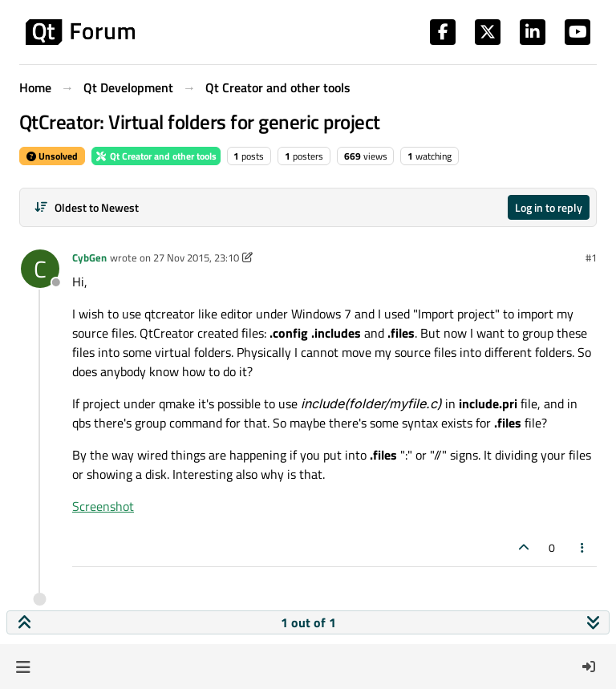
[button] (23, 667)
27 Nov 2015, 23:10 (196, 257)
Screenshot (103, 506)
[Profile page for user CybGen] (40, 269)
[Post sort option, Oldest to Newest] (86, 207)
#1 (591, 257)
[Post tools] (583, 547)
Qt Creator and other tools (156, 156)
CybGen (89, 257)
